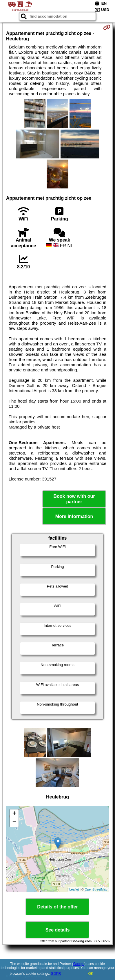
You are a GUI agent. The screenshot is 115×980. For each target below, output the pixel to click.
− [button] (14, 822)
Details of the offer (57, 907)
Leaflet (74, 889)
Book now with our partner (74, 499)
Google (79, 964)
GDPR (56, 974)
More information (74, 516)
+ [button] (14, 814)
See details (58, 930)
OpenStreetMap (96, 889)
